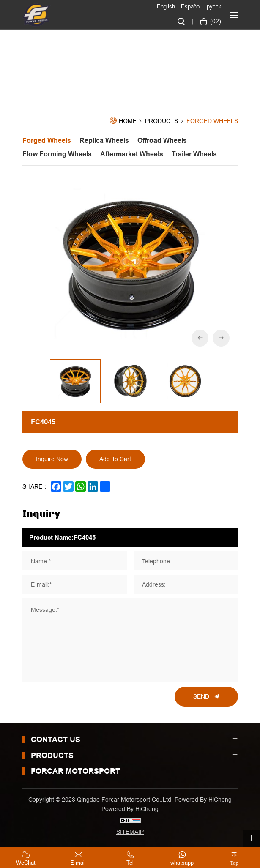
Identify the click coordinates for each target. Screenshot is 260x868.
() (215, 21)
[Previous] (200, 338)
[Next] (221, 338)
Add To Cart (115, 459)
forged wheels (212, 121)
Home (128, 121)
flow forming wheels (57, 154)
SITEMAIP (130, 832)
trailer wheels (194, 154)
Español (191, 6)
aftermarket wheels (132, 154)
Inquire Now (52, 459)
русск (214, 6)
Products (161, 121)
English (166, 6)
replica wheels (104, 141)
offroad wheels (162, 141)
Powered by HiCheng (130, 809)
